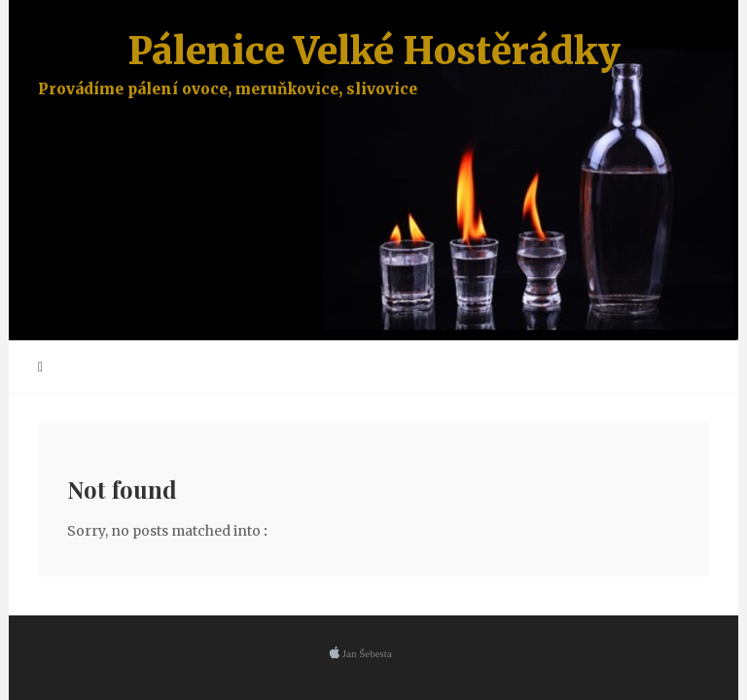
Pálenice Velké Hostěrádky (373, 63)
